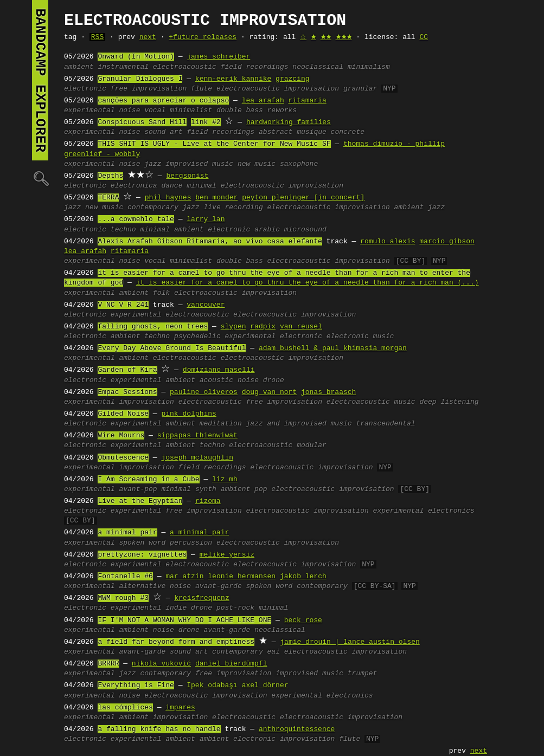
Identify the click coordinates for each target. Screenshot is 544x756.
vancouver (206, 305)
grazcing (292, 79)
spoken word (142, 543)
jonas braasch (328, 392)
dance (172, 186)
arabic (267, 230)
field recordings (255, 67)
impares (180, 708)
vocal (155, 111)
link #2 (206, 122)
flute (201, 89)
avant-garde (219, 586)
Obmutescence (123, 458)
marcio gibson (447, 242)
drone (274, 380)
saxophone (299, 164)
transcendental (385, 424)
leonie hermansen (242, 577)
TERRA (108, 198)
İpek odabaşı (212, 686)
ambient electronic (212, 230)
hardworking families (289, 122)
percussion (191, 543)
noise (129, 111)
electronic (85, 89)
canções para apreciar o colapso (163, 101)
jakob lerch (303, 577)
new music (257, 164)
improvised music (199, 164)
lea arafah (263, 101)
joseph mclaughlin (197, 458)
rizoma (208, 501)
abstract (276, 132)
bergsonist (187, 176)
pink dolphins (188, 414)
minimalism (369, 67)
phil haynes (168, 198)
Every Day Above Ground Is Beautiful (172, 348)
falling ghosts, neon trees (153, 327)
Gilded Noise (123, 414)
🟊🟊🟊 (344, 37)
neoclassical (318, 67)
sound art (163, 132)
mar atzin (184, 577)
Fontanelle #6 (125, 577)
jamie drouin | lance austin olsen (350, 642)
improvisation (146, 402)
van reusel (301, 327)
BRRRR (108, 664)
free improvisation (149, 89)
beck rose (303, 621)
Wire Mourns (121, 436)
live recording (233, 208)
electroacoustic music (371, 402)
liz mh (225, 480)
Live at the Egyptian (140, 501)
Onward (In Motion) (136, 57)
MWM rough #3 (123, 598)
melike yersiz (227, 555)
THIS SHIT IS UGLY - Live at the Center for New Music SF (214, 144)
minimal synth (188, 489)
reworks (282, 111)
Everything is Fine (136, 686)
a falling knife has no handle (159, 729)
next (148, 37)
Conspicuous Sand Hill (142, 122)
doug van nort (269, 392)
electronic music (360, 337)
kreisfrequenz (201, 598)
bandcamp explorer (40, 80)
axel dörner (265, 686)
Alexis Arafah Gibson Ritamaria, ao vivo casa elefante (210, 242)
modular (312, 445)
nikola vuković (161, 664)
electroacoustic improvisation (278, 89)
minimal (201, 186)
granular (360, 89)
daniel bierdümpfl (231, 664)
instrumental (123, 67)
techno (123, 230)
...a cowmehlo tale (136, 219)
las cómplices (125, 708)
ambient (79, 67)
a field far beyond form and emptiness (176, 642)
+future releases (203, 37)
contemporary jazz (164, 208)
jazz (153, 164)
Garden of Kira (127, 370)
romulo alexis (388, 242)
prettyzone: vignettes (142, 555)
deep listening (449, 402)
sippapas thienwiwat (197, 436)
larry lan (206, 219)
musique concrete (331, 132)
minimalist (191, 111)
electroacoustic (185, 67)
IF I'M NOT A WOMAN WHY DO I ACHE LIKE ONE (184, 621)
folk (161, 293)
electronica (134, 186)
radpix (263, 327)
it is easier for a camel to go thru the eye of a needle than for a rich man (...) (308, 283)
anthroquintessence (297, 729)
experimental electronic (274, 337)
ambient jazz (419, 208)
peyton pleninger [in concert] (303, 198)
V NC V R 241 (123, 305)
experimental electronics (423, 511)
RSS (97, 37)
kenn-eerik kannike (233, 79)
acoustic (216, 380)
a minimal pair (127, 533)
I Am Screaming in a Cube (148, 480)
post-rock (235, 608)
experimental (89, 111)
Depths (110, 176)
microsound (305, 230)
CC (424, 37)
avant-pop (138, 489)
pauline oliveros (204, 392)
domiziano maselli (219, 370)
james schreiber (218, 57)
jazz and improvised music (299, 424)
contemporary (322, 586)
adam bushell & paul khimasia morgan (333, 348)
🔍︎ (40, 178)
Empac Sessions (127, 392)
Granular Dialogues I (140, 79)
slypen (233, 327)
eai (273, 652)
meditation (221, 424)
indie (176, 608)
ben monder (216, 198)
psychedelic (197, 337)
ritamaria (307, 101)
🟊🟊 (326, 37)
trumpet (363, 674)
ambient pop (244, 489)
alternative (142, 586)
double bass (240, 111)
